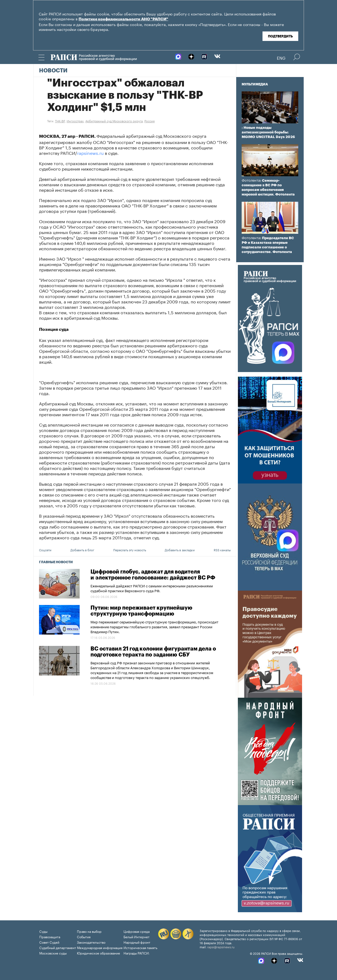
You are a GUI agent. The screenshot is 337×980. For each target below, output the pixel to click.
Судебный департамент (58, 947)
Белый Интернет (137, 936)
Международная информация (100, 947)
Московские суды (53, 953)
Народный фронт (137, 942)
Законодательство (91, 942)
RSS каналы (222, 550)
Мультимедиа (255, 84)
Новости (53, 71)
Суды (43, 931)
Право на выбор (89, 931)
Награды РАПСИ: (137, 953)
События (84, 936)
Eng (281, 57)
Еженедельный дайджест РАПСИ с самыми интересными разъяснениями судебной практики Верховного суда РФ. (152, 588)
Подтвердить (280, 36)
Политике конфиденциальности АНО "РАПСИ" (123, 19)
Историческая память (140, 947)
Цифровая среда (137, 931)
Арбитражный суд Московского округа (114, 121)
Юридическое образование (98, 953)
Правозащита (50, 936)
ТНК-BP (60, 121)
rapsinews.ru (90, 153)
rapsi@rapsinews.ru (221, 947)
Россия (150, 121)
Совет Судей (49, 942)
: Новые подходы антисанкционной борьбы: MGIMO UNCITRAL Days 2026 (268, 132)
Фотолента (251, 180)
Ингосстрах (75, 121)
